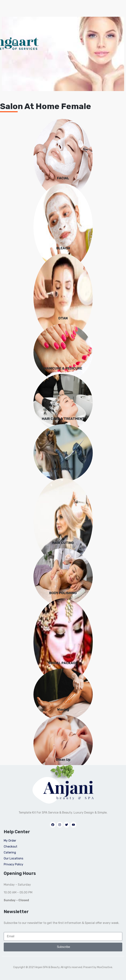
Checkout (10, 847)
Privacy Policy (13, 864)
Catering (10, 852)
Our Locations (13, 858)
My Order (10, 841)
